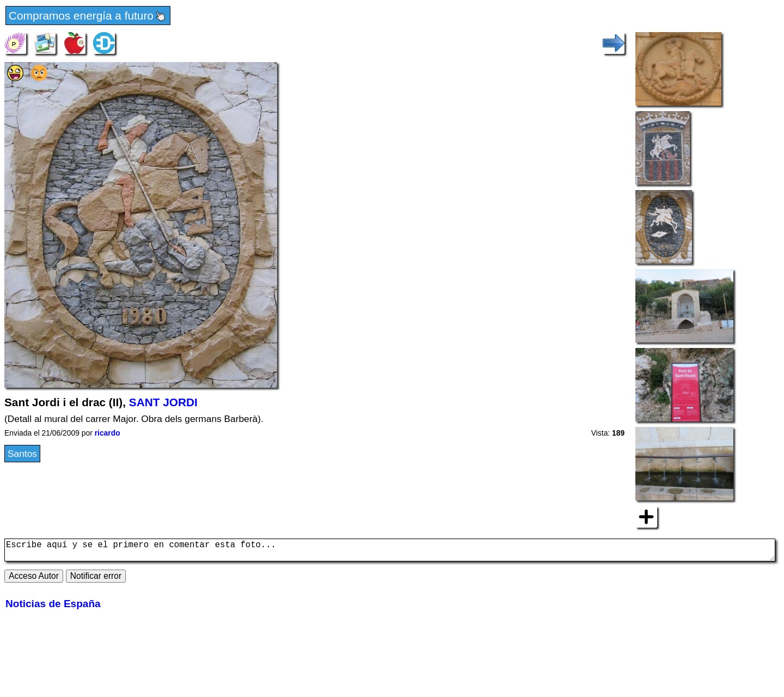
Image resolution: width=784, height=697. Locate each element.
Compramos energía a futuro (88, 16)
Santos (22, 454)
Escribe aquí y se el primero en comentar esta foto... (390, 552)
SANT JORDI (163, 402)
